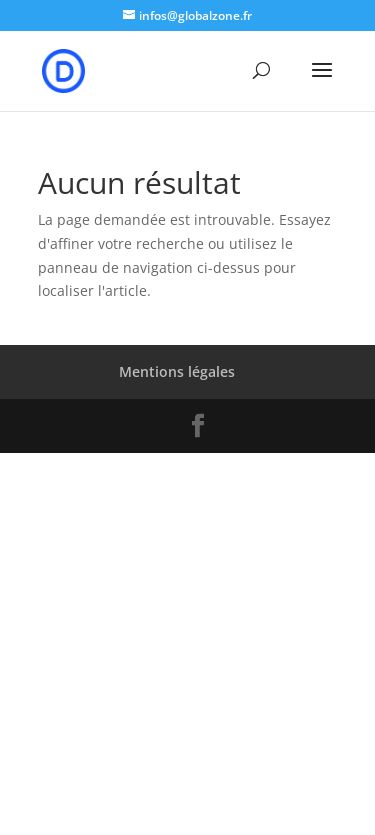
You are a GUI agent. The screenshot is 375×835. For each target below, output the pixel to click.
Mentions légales (177, 371)
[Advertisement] (187, 640)
